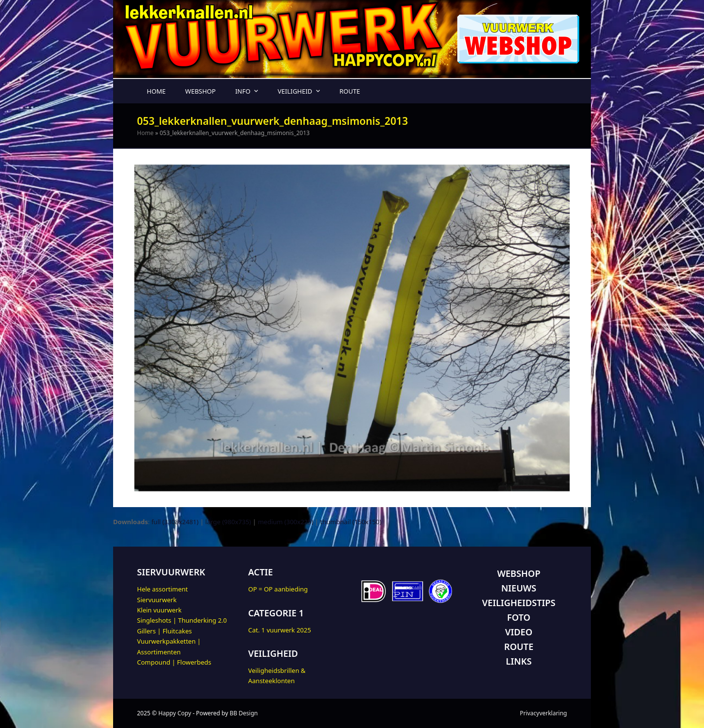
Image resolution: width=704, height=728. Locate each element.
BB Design (244, 713)
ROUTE (519, 647)
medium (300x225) (286, 522)
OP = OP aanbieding (278, 589)
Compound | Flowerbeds (174, 662)
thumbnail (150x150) (351, 522)
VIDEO (519, 632)
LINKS (519, 661)
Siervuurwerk (157, 600)
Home (145, 133)
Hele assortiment (162, 589)
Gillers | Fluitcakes (165, 631)
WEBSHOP (519, 573)
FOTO (519, 617)
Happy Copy (175, 713)
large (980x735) (228, 522)
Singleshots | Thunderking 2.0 (182, 620)
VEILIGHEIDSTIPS (519, 603)
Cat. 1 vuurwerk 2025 (280, 630)
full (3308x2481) (175, 522)
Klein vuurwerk (159, 610)
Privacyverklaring (543, 713)
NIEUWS (519, 588)
